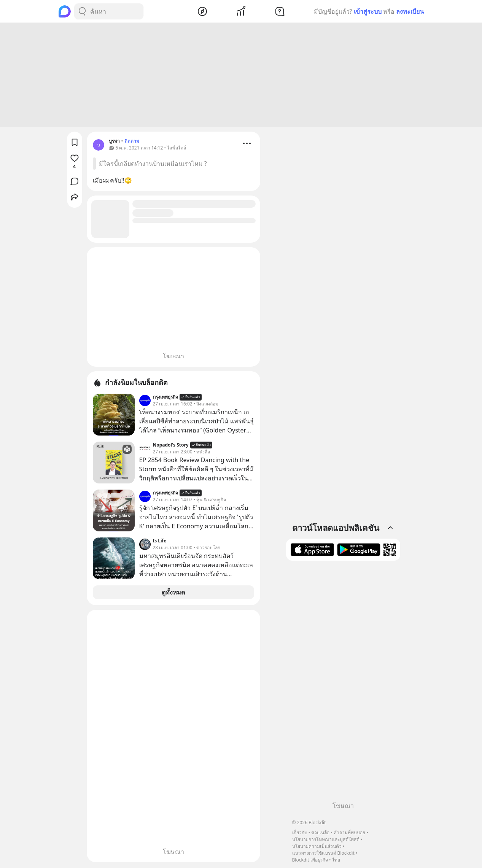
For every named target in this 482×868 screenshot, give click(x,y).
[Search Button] (82, 11)
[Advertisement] (241, 76)
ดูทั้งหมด (173, 593)
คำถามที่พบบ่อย (349, 832)
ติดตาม (132, 142)
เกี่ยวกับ (300, 832)
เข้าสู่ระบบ (368, 11)
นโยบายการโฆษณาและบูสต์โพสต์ (326, 839)
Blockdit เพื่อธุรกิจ (310, 860)
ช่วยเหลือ (320, 832)
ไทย (336, 860)
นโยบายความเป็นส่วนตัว (317, 846)
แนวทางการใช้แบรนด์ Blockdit (323, 853)
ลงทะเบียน (410, 11)
